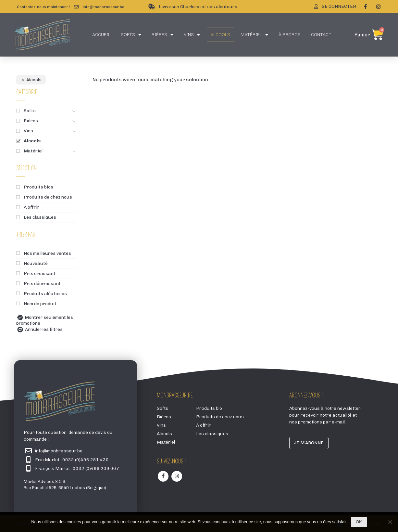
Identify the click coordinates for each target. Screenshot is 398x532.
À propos (290, 35)
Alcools (220, 35)
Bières (162, 35)
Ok (359, 522)
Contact (321, 35)
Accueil (101, 35)
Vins (192, 35)
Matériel (254, 35)
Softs (131, 35)
